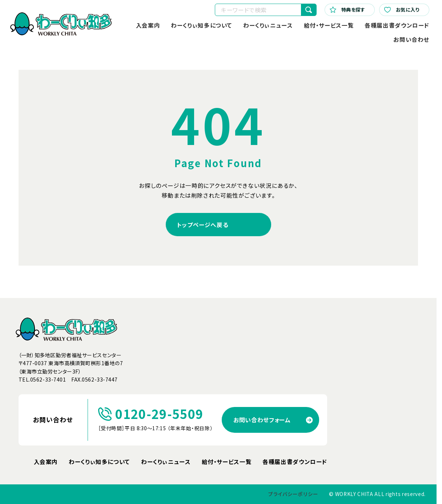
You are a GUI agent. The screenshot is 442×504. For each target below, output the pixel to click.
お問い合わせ (411, 39)
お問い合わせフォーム (262, 420)
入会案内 (148, 25)
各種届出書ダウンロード (397, 25)
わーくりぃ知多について (202, 25)
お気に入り (402, 10)
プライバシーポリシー (293, 494)
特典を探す (347, 10)
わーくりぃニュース (268, 25)
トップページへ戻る (203, 225)
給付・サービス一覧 (329, 25)
